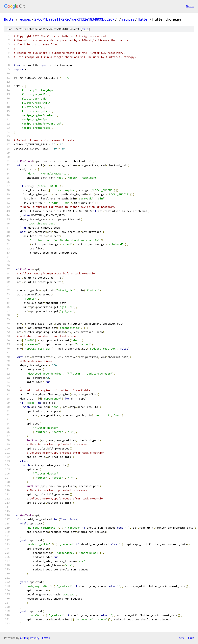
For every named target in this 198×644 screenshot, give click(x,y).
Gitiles (24, 638)
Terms (46, 638)
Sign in (190, 6)
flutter (10, 19)
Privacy (35, 638)
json (191, 638)
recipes (25, 19)
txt (181, 638)
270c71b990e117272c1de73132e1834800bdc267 (74, 19)
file (85, 29)
